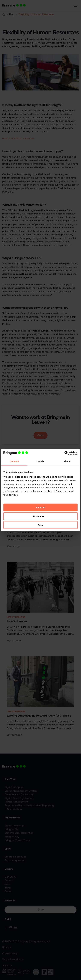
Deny (41, 525)
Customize (41, 516)
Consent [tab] (14, 461)
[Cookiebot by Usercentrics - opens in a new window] (64, 453)
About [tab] (67, 461)
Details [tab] (40, 461)
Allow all (41, 507)
